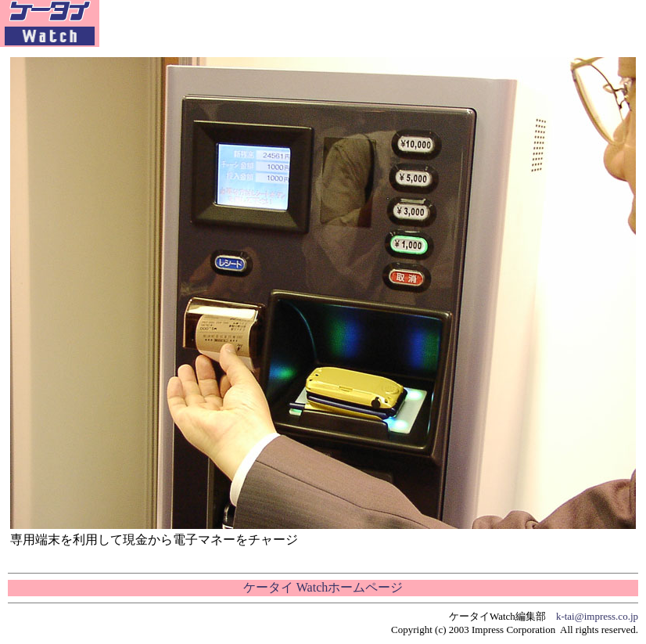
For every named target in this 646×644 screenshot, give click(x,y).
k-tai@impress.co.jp (597, 616)
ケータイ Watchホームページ (323, 587)
